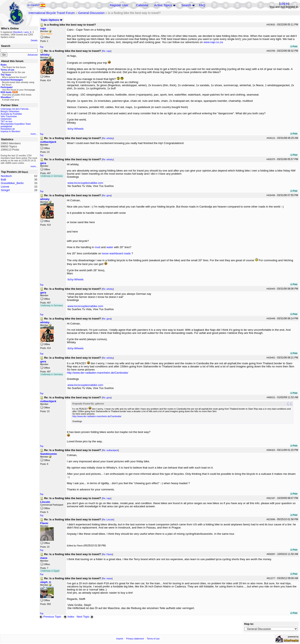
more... (34, 134)
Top (42, 47)
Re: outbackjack (110, 450)
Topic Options (52, 20)
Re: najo (107, 51)
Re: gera (107, 195)
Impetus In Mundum (10, 131)
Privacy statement (135, 639)
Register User (119, 5)
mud (97, 247)
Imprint (120, 639)
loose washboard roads (116, 253)
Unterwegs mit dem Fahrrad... (15, 109)
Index (69, 617)
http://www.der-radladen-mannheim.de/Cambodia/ (97, 373)
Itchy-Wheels (76, 129)
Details (34, 40)
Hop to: (249, 624)
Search (186, 5)
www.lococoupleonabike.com (85, 183)
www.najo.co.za (213, 42)
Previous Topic (50, 617)
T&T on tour (6, 121)
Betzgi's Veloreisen (10, 111)
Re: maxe (107, 578)
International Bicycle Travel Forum (52, 13)
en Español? (36, 5)
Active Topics (163, 5)
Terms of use (153, 639)
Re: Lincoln (108, 520)
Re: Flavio (107, 554)
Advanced (33, 55)
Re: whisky (108, 138)
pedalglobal (6, 126)
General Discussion (91, 13)
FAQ (202, 5)
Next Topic (85, 617)
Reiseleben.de (8, 129)
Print (294, 46)
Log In (284, 4)
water (110, 247)
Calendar (142, 5)
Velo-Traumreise (9, 116)
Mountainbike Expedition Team (16, 124)
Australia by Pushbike (11, 114)
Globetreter (6, 119)
